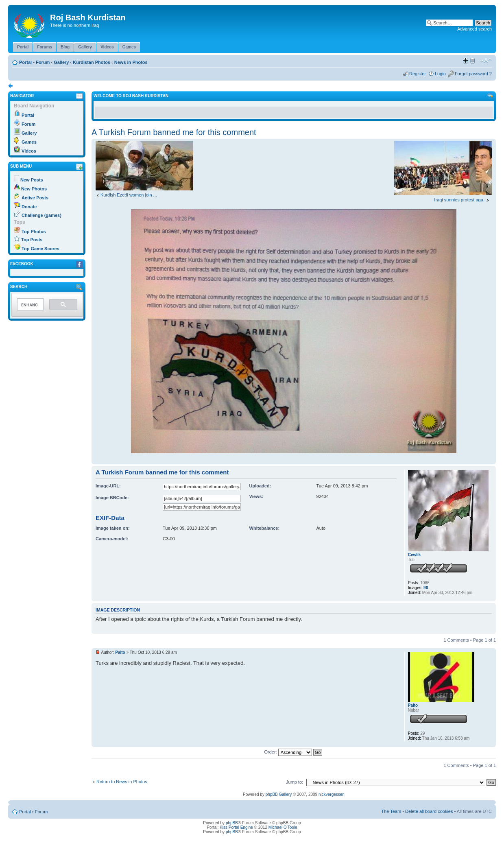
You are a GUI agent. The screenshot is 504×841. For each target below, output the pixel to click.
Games (29, 142)
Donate (29, 207)
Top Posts (32, 240)
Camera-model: (112, 539)
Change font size (486, 61)
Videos (29, 151)
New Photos (34, 189)
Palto (120, 652)
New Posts (32, 180)
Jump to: (295, 782)
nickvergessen (332, 794)
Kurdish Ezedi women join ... (129, 195)
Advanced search (475, 29)
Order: (293, 752)
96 (426, 588)
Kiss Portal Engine (236, 827)
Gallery (61, 62)
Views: (256, 496)
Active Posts (35, 198)
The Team (391, 811)
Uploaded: (260, 486)
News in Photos (131, 62)
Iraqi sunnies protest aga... (460, 200)
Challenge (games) (41, 215)
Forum (43, 62)
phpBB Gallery (279, 794)
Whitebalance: (265, 528)
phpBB (232, 823)
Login (440, 74)
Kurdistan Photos (92, 62)
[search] (29, 305)
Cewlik (415, 555)
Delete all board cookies (429, 811)
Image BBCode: (112, 498)
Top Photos (34, 232)
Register (418, 74)
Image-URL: (108, 486)
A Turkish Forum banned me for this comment (174, 132)
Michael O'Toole (283, 827)
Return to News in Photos (122, 782)
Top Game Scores (40, 249)
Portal (25, 62)
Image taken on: (113, 528)
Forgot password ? (473, 74)
